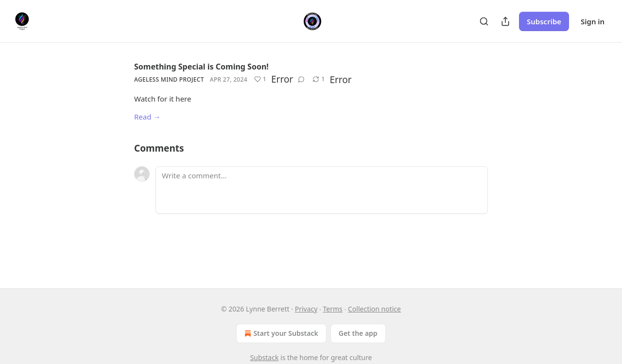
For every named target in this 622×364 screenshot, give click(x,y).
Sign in (593, 21)
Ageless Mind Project (169, 79)
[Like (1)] (260, 79)
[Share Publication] (505, 21)
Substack (265, 357)
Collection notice (374, 309)
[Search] (484, 21)
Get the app (358, 333)
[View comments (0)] (301, 79)
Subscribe (544, 21)
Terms (333, 309)
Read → (147, 117)
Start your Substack (280, 333)
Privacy (306, 309)
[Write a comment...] (322, 190)
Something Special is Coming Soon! (201, 67)
